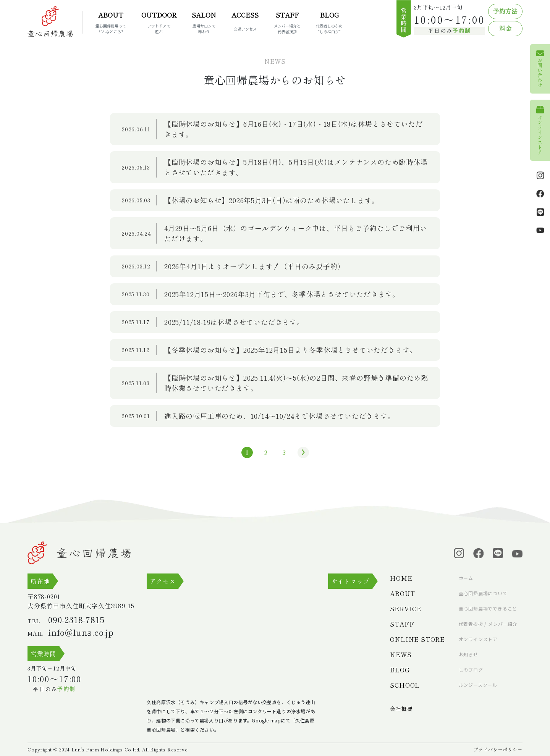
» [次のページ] (301, 452)
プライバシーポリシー (498, 749)
